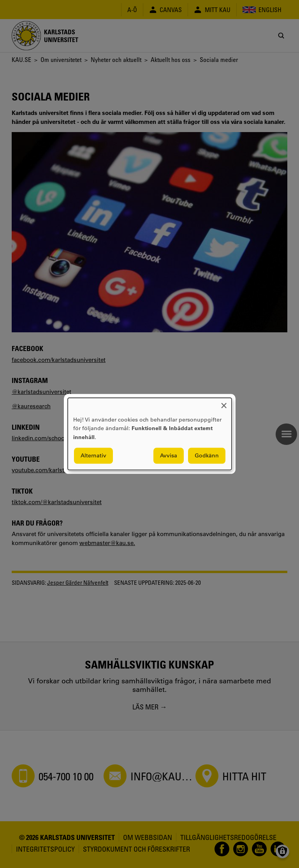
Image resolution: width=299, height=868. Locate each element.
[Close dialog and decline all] (224, 403)
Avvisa (169, 456)
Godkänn (207, 456)
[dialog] (150, 434)
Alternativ (93, 456)
